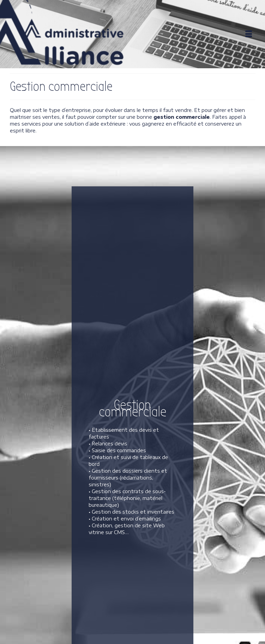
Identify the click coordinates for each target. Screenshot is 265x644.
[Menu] (249, 34)
